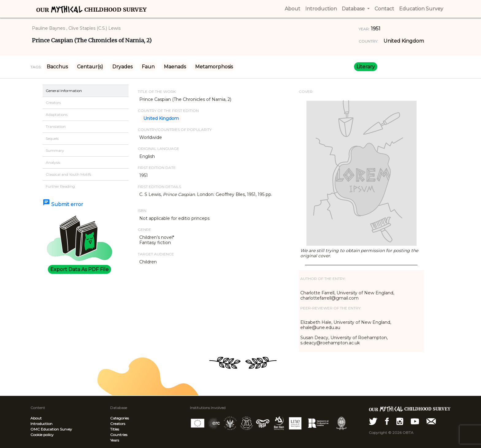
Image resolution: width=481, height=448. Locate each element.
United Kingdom (404, 41)
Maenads (175, 67)
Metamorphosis (214, 67)
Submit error (63, 204)
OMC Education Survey (51, 429)
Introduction (41, 424)
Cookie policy (42, 435)
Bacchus (57, 67)
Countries (119, 435)
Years (115, 440)
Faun (148, 67)
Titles (115, 429)
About (36, 418)
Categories (119, 418)
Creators (118, 424)
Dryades (122, 67)
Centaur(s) (90, 67)
